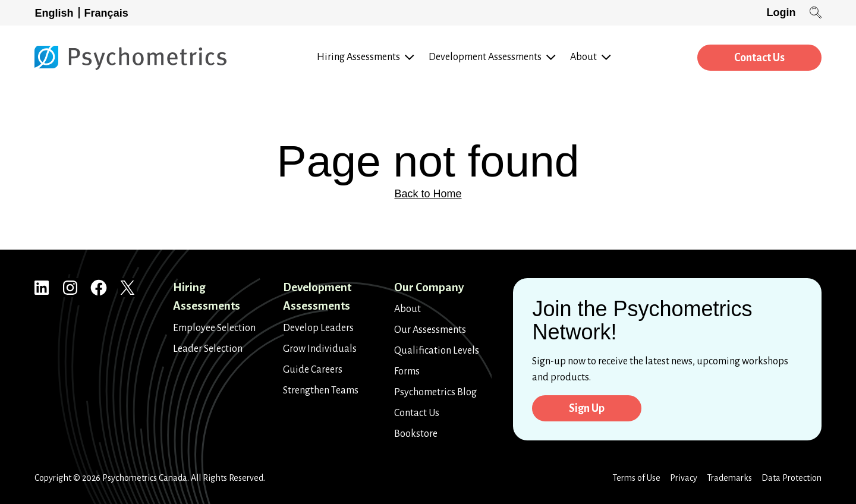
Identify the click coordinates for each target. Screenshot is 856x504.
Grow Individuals (320, 349)
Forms (407, 371)
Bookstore (416, 434)
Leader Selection (208, 349)
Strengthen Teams (321, 390)
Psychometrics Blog (435, 392)
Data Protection (792, 478)
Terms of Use (636, 478)
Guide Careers (313, 370)
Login (781, 12)
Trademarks (729, 478)
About (407, 309)
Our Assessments (430, 330)
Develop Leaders (318, 328)
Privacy (684, 478)
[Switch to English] (57, 13)
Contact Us (759, 58)
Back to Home (428, 194)
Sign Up (587, 408)
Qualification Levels (437, 351)
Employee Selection (214, 328)
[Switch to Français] (109, 13)
